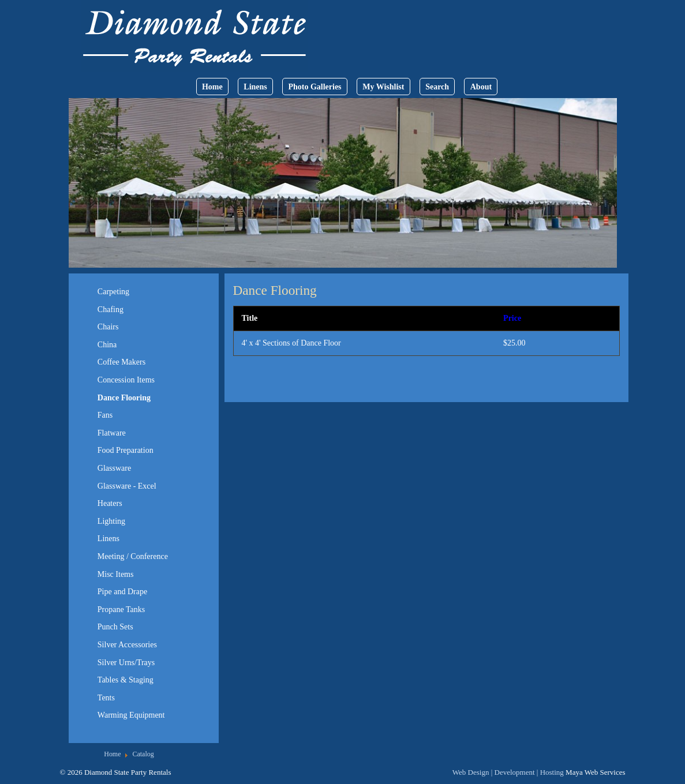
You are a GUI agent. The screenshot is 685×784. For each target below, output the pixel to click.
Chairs (108, 327)
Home (212, 87)
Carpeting (113, 292)
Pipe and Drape (122, 592)
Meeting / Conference (133, 556)
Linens (255, 87)
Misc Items (116, 574)
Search (437, 87)
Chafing (111, 310)
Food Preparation (126, 450)
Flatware (112, 433)
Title (250, 318)
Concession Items (126, 380)
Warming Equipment (131, 715)
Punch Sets (115, 627)
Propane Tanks (121, 609)
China (107, 345)
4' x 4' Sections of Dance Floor (291, 343)
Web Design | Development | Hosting (508, 772)
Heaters (110, 503)
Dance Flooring (124, 398)
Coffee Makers (121, 362)
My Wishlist (383, 87)
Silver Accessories (127, 645)
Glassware (114, 468)
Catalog (143, 754)
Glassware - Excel (127, 486)
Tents (106, 698)
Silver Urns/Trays (126, 663)
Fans (105, 415)
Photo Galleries (315, 87)
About (481, 87)
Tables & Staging (126, 680)
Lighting (111, 521)
